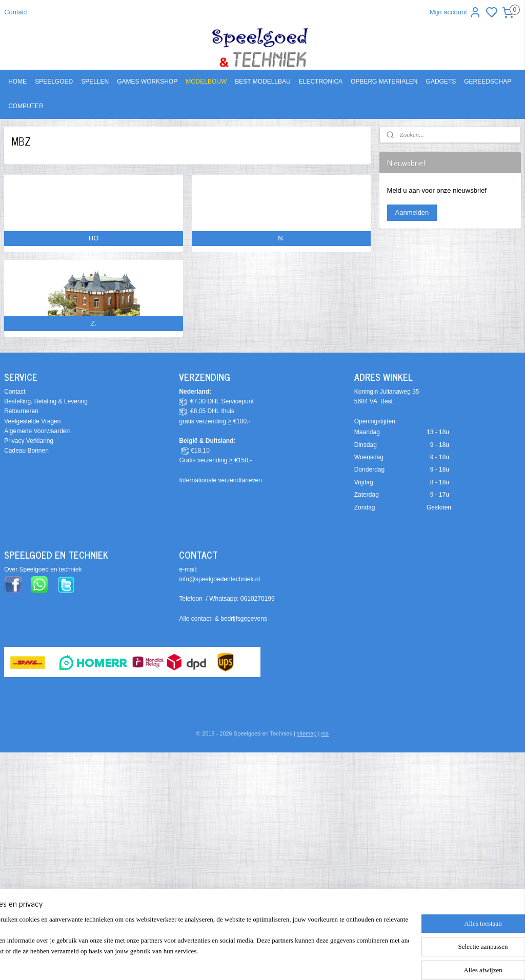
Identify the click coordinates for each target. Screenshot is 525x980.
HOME (17, 81)
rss (325, 733)
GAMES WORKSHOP (147, 81)
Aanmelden (412, 212)
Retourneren (21, 411)
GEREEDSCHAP (488, 81)
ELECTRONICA (321, 81)
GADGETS (441, 81)
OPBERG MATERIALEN (384, 81)
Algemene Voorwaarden (37, 431)
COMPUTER (26, 106)
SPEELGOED (54, 81)
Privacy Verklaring (29, 441)
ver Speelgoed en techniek (45, 569)
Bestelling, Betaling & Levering (46, 401)
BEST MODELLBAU (262, 81)
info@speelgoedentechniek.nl (219, 579)
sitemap (307, 733)
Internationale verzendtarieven (220, 480)
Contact (16, 12)
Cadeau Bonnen (26, 451)
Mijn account (456, 12)
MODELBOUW (206, 81)
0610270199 (258, 599)
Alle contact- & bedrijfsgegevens (223, 619)
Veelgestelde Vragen (32, 421)
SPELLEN (95, 81)
